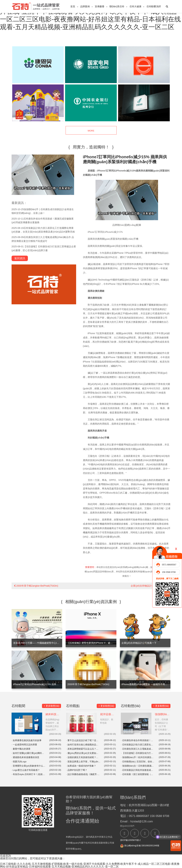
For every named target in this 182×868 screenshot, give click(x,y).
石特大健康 (135, 6)
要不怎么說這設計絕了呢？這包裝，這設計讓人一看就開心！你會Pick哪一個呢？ (83, 740)
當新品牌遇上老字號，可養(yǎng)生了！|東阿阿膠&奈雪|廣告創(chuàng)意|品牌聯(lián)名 (83, 762)
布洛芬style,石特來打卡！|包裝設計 (29, 774)
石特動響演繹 (154, 6)
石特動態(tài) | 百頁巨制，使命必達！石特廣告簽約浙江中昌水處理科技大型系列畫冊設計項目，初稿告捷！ (138, 762)
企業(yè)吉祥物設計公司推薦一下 (149, 586)
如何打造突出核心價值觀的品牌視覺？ (83, 745)
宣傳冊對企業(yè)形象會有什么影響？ (29, 766)
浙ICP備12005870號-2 (130, 840)
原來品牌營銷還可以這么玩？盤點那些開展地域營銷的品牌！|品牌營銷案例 (83, 749)
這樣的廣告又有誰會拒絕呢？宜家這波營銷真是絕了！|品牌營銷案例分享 (83, 757)
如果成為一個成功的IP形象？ (81, 766)
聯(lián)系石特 (117, 6)
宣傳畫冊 (100, 6)
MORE (91, 130)
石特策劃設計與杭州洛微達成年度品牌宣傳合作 (138, 770)
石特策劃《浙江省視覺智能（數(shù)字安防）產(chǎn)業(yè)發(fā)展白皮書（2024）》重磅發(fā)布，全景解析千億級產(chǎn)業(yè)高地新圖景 (138, 774)
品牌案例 (85, 6)
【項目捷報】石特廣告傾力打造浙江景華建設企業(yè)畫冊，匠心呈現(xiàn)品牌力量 (138, 753)
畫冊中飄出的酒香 (21, 749)
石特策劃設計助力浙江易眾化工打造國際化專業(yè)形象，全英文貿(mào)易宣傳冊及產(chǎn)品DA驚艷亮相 (138, 745)
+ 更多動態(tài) (51, 706)
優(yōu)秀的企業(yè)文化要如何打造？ (83, 753)
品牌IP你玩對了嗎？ (77, 770)
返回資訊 (20, 258)
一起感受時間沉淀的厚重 (24, 745)
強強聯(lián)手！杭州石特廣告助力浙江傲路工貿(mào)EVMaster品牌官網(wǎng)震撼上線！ (138, 757)
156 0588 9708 (169, 572)
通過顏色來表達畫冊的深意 (25, 757)
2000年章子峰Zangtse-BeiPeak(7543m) (36, 586)
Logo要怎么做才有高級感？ (26, 770)
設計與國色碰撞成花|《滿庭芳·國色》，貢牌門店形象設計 (83, 774)
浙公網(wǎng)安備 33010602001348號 (140, 846)
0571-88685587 (169, 565)
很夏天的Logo (19, 762)
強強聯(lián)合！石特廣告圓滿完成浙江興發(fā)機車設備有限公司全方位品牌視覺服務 (138, 766)
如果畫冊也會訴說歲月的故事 (27, 740)
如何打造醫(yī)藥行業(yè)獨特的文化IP (29, 753)
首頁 (73, 6)
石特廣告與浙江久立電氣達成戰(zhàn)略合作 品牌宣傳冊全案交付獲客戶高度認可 (138, 749)
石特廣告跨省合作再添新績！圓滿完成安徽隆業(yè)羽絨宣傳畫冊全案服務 (138, 740)
